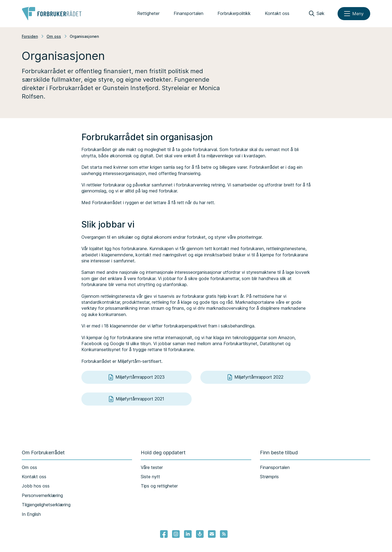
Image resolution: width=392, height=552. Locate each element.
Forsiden (30, 36)
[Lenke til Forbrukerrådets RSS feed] (224, 534)
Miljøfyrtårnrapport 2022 (255, 377)
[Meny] (354, 14)
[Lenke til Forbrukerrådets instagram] (176, 534)
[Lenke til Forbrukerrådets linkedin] (188, 534)
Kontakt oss (277, 13)
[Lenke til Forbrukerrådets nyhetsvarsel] (212, 534)
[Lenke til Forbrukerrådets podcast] (200, 534)
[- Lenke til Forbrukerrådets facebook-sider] (164, 534)
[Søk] (317, 14)
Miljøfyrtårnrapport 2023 (137, 377)
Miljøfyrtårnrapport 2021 (137, 399)
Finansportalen (189, 13)
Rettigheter (148, 13)
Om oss (54, 36)
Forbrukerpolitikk (234, 13)
